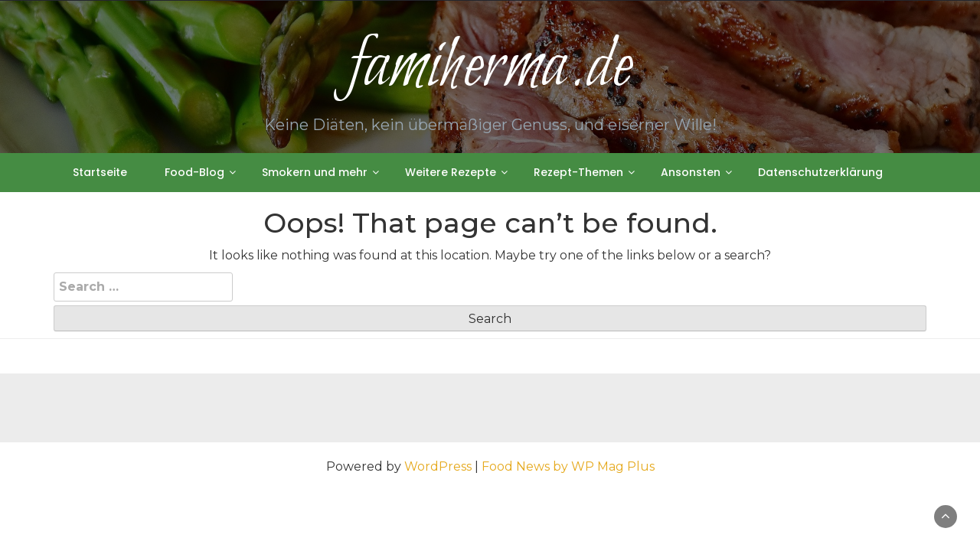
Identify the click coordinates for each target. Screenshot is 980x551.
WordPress (438, 466)
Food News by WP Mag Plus (568, 466)
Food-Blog (194, 172)
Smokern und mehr (315, 172)
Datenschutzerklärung (820, 172)
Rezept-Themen (578, 172)
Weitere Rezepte (451, 172)
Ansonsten (691, 172)
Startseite (100, 172)
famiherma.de (490, 68)
